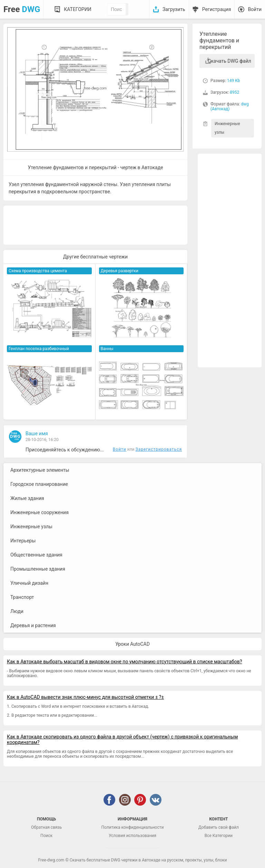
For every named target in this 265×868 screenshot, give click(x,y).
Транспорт (22, 597)
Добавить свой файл (219, 827)
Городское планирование (39, 484)
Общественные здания (36, 555)
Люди (17, 611)
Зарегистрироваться (159, 449)
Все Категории (219, 836)
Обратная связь (46, 827)
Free (22, 9)
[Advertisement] (230, 261)
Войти (255, 9)
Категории (77, 9)
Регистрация (217, 9)
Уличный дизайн (29, 583)
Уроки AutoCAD (132, 644)
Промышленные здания (38, 569)
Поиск (46, 836)
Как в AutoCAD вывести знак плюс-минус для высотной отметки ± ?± (85, 697)
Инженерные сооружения (40, 512)
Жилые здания (27, 498)
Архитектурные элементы (40, 470)
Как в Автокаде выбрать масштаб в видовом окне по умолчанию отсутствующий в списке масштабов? (124, 662)
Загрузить (174, 9)
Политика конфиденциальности (133, 827)
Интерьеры (23, 541)
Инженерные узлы (227, 128)
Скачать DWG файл (229, 61)
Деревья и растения (33, 625)
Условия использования (132, 836)
